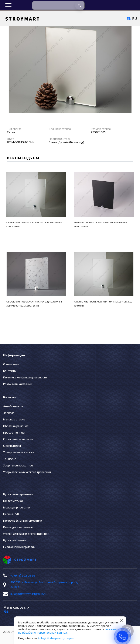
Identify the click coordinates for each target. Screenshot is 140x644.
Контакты (10, 371)
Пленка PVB (11, 514)
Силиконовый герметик (19, 547)
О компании (11, 364)
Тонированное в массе (19, 452)
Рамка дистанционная (18, 527)
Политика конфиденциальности (25, 377)
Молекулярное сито (16, 507)
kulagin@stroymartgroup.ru (28, 594)
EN (129, 19)
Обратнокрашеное (16, 426)
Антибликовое (13, 406)
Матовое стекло (14, 419)
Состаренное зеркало (18, 439)
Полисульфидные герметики (23, 521)
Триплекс (9, 459)
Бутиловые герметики (18, 494)
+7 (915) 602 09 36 (23, 575)
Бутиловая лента (14, 540)
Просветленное (14, 433)
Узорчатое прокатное (18, 465)
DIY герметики (13, 501)
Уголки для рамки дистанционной (26, 534)
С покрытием (12, 446)
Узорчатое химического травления (27, 472)
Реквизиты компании (18, 384)
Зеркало (9, 413)
